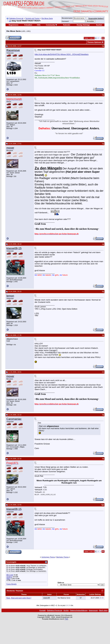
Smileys (9, 577)
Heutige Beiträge (83, 25)
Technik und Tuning (32, 18)
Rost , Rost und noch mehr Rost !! (19, 598)
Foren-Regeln (11, 584)
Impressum (93, 610)
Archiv (66, 610)
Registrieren (13, 25)
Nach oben (103, 610)
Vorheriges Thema (48, 557)
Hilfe (39, 25)
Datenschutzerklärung (79, 610)
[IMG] (8, 578)
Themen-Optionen (94, 42)
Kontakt (43, 610)
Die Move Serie (47, 18)
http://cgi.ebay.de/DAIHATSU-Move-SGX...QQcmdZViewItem (62, 54)
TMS (66, 619)
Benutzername (67, 18)
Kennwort (65, 21)
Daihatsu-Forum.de (16, 18)
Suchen (99, 25)
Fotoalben (28, 25)
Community (51, 25)
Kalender (67, 25)
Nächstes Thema (62, 557)
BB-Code (10, 575)
